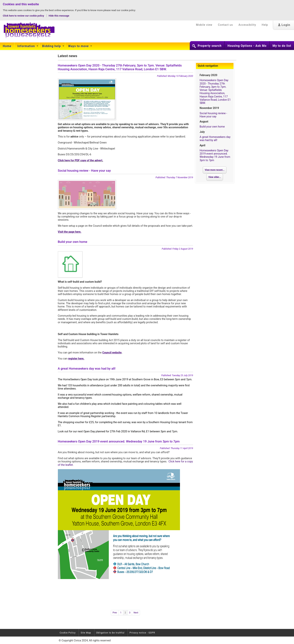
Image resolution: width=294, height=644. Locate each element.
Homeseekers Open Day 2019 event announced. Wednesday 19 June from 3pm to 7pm (215, 155)
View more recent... (215, 170)
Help (265, 25)
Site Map (86, 633)
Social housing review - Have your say (213, 115)
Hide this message (59, 16)
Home (7, 46)
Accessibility (247, 25)
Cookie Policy (68, 633)
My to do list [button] (282, 46)
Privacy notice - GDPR (142, 633)
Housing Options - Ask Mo (247, 46)
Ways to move (79, 46)
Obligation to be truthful (110, 633)
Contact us (225, 25)
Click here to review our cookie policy (24, 16)
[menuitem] (7, 46)
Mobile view (204, 25)
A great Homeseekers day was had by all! (215, 139)
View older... (215, 177)
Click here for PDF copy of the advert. (80, 160)
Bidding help (52, 46)
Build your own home (212, 127)
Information (27, 46)
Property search (210, 46)
